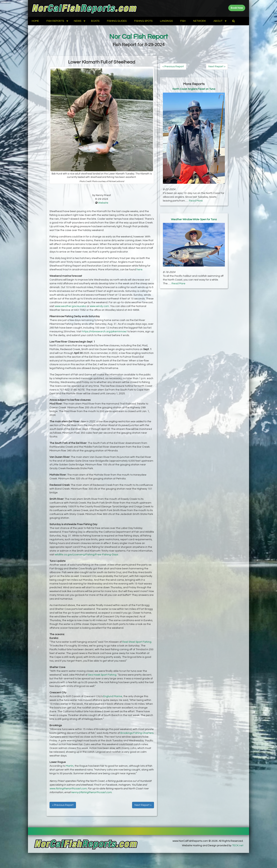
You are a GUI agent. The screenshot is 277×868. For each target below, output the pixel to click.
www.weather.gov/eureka (70, 306)
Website (103, 203)
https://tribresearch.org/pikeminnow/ (104, 332)
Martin (70, 766)
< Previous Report (63, 805)
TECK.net (238, 846)
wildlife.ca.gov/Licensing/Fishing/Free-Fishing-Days (86, 555)
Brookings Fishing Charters (137, 733)
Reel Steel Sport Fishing (137, 642)
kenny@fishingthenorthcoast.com (91, 792)
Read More (196, 201)
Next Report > (143, 805)
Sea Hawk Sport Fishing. (103, 675)
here (140, 270)
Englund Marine (113, 696)
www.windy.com (99, 306)
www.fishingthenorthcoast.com (68, 789)
